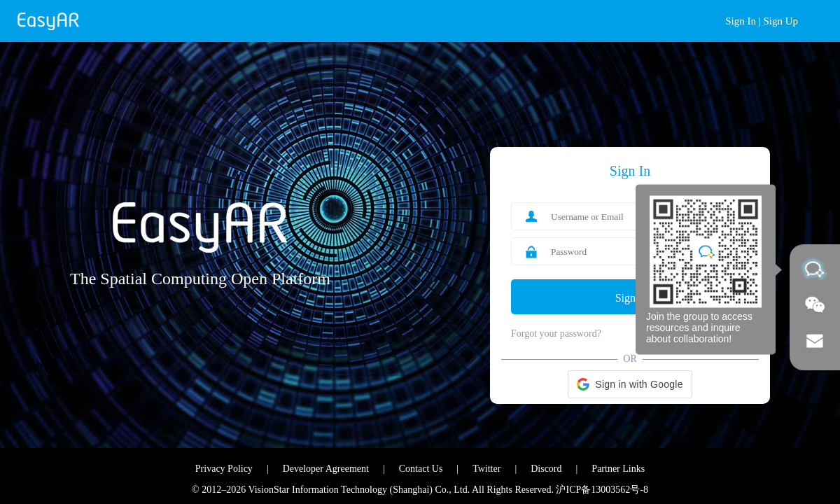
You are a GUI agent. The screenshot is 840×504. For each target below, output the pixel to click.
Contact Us (421, 469)
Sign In (741, 21)
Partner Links (618, 469)
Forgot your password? (556, 334)
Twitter (486, 469)
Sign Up (780, 21)
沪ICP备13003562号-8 (602, 490)
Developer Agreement (326, 469)
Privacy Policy (224, 469)
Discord (546, 469)
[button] (630, 384)
